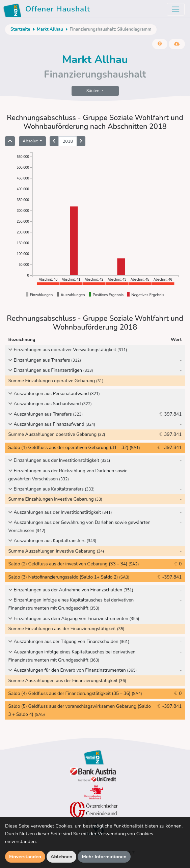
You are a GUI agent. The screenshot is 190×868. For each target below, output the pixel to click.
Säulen (93, 91)
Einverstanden (25, 857)
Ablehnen (62, 857)
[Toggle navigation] (176, 9)
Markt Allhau (50, 29)
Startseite (20, 29)
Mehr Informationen (104, 857)
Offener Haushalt (48, 10)
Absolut (31, 141)
